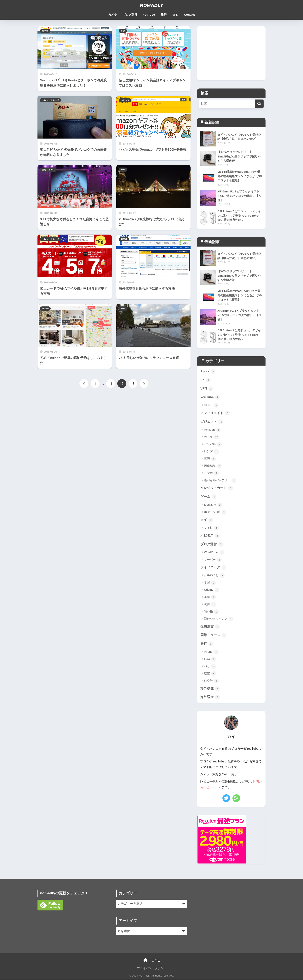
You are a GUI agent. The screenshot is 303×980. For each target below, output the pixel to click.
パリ (123, 170)
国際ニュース (48, 170)
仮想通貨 (210, 627)
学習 (210, 583)
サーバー (213, 560)
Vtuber (211, 406)
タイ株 (211, 528)
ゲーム (208, 497)
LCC (210, 660)
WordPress (214, 553)
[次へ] (144, 384)
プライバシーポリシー (151, 969)
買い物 (211, 612)
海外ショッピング (219, 619)
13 (133, 384)
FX (206, 380)
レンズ (211, 452)
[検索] (259, 104)
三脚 (210, 459)
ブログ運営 (130, 15)
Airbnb (45, 309)
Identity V (213, 505)
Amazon (212, 430)
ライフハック (213, 568)
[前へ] (84, 384)
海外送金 (210, 698)
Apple (208, 372)
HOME (151, 961)
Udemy (212, 590)
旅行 (164, 15)
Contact (189, 15)
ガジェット (212, 422)
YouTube (149, 15)
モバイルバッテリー (220, 481)
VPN (175, 15)
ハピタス (125, 100)
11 (111, 384)
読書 (210, 605)
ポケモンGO (215, 512)
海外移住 (210, 689)
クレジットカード (50, 100)
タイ (207, 520)
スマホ (211, 474)
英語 (123, 31)
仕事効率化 (214, 576)
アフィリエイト (215, 413)
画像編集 (213, 466)
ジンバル (213, 445)
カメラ (113, 15)
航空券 (45, 31)
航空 (210, 674)
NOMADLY (151, 5)
